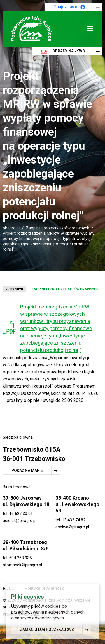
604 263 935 (20, 558)
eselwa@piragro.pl (72, 527)
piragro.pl (11, 228)
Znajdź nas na (70, 7)
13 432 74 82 (74, 520)
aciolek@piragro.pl (20, 521)
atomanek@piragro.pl (22, 565)
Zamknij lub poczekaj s (47, 630)
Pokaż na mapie (27, 470)
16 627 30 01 (21, 514)
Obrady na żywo (63, 51)
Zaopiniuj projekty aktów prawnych (58, 228)
